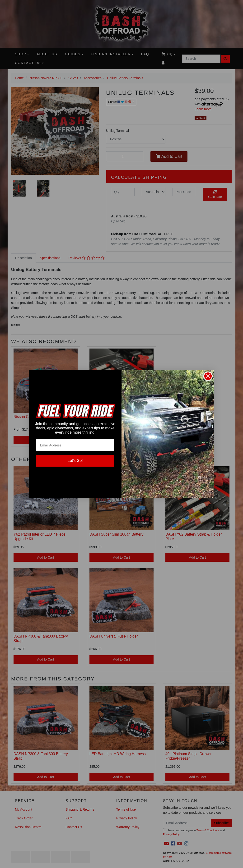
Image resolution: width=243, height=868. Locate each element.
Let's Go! (75, 461)
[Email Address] (75, 445)
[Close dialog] (208, 376)
